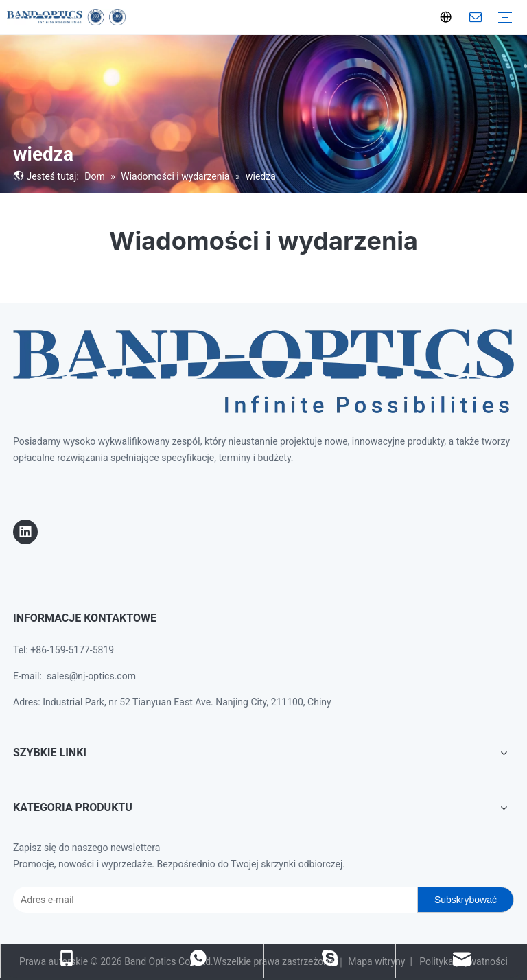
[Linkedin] (25, 532)
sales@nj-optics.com (91, 676)
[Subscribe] (466, 900)
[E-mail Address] (212, 900)
